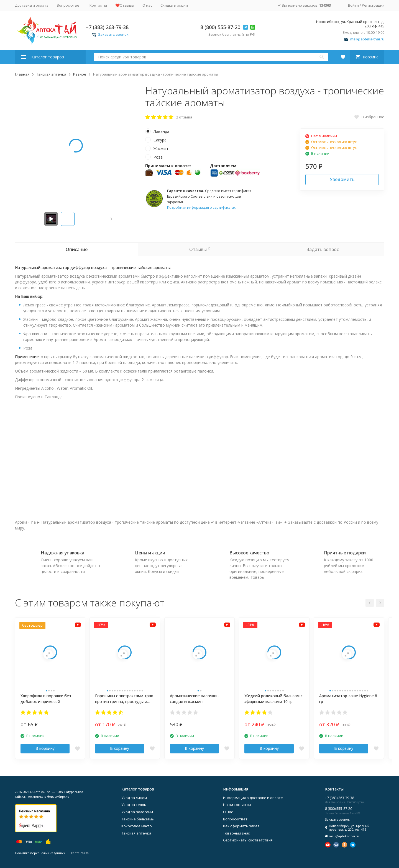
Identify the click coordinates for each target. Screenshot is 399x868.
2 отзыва (184, 117)
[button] (112, 219)
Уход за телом (134, 805)
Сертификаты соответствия (248, 840)
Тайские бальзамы (138, 819)
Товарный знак (237, 833)
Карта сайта (80, 853)
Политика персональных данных (40, 853)
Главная (22, 74)
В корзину (45, 748)
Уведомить (342, 179)
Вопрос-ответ (69, 5)
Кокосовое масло (137, 826)
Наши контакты (237, 805)
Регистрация (373, 5)
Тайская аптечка (51, 74)
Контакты (98, 5)
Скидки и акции (174, 5)
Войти (353, 5)
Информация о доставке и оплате (253, 798)
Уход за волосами (137, 812)
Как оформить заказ (241, 826)
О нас (147, 5)
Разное (80, 74)
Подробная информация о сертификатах (201, 207)
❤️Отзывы (125, 5)
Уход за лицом (134, 798)
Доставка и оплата (32, 5)
